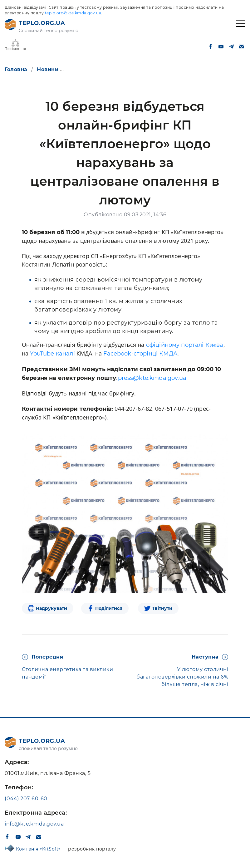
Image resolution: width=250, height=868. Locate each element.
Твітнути (162, 608)
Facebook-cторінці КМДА (140, 354)
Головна (16, 69)
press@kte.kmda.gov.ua (152, 378)
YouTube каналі (52, 354)
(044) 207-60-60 (26, 799)
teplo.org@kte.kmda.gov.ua (73, 13)
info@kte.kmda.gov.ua (34, 824)
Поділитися (109, 608)
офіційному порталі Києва (185, 345)
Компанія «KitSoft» (39, 849)
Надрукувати (51, 608)
